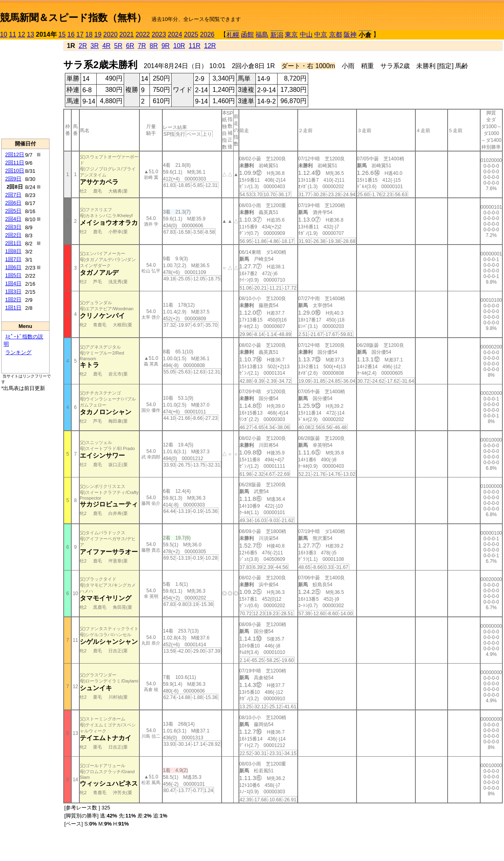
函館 (247, 34)
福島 (262, 34)
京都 (336, 34)
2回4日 (13, 219)
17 (80, 34)
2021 (127, 34)
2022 (143, 34)
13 (31, 34)
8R (153, 46)
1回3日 (13, 291)
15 (62, 34)
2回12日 (15, 155)
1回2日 (13, 300)
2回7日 (13, 195)
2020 (110, 34)
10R (179, 46)
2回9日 (13, 179)
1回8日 (13, 251)
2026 (207, 34)
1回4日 (13, 283)
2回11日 (15, 163)
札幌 (233, 35)
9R (166, 46)
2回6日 (13, 203)
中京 (321, 34)
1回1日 (13, 308)
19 (98, 34)
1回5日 (13, 275)
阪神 (350, 34)
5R (118, 46)
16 (71, 34)
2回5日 (13, 211)
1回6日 (13, 267)
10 (4, 34)
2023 (159, 34)
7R (142, 46)
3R (95, 46)
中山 (306, 34)
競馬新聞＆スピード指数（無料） (73, 18)
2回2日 (13, 235)
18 (89, 34)
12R (210, 46)
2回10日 (15, 171)
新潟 (277, 35)
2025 (191, 34)
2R (83, 46)
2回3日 (13, 227)
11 (12, 34)
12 (22, 34)
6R (130, 46)
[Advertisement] (25, 89)
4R (106, 46)
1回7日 (13, 259)
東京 (291, 34)
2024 (175, 34)
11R (194, 46)
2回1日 (13, 243)
